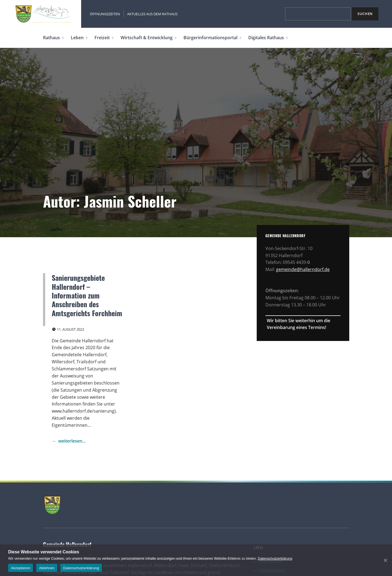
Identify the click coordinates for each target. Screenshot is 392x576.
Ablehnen (47, 568)
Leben (77, 38)
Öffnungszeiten (105, 14)
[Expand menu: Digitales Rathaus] (287, 38)
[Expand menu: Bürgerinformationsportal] (240, 38)
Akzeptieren (21, 568)
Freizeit (102, 38)
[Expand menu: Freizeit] (113, 38)
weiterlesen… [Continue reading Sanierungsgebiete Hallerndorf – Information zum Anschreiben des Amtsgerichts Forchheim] (72, 441)
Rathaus (51, 38)
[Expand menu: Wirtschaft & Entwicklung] (176, 38)
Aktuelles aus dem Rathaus (152, 14)
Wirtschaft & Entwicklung (147, 38)
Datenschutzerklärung (275, 558)
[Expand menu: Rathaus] (63, 38)
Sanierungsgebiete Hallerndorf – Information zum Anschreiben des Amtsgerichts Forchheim (87, 295)
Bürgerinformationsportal (210, 38)
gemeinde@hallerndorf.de (303, 269)
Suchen (365, 14)
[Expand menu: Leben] (87, 38)
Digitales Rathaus (266, 38)
